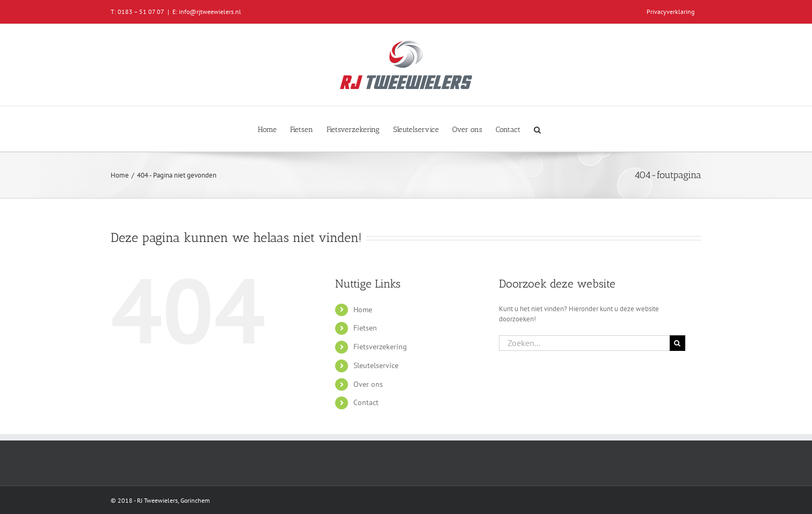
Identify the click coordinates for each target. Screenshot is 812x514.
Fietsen (365, 328)
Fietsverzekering (380, 347)
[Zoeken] (677, 343)
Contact (366, 402)
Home (363, 310)
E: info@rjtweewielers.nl (207, 12)
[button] (537, 129)
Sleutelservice (376, 365)
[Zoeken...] (584, 343)
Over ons (368, 384)
